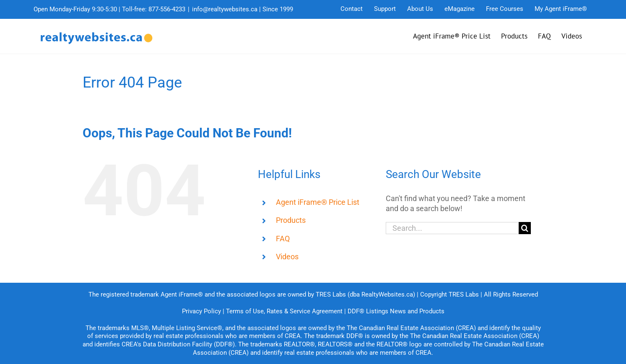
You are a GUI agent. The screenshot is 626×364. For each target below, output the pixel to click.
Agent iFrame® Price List (318, 202)
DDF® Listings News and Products (396, 311)
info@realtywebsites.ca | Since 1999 (243, 9)
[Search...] (452, 228)
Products (291, 220)
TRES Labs (464, 294)
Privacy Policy (201, 311)
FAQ (283, 239)
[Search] (525, 228)
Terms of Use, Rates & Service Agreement (284, 311)
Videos (287, 257)
